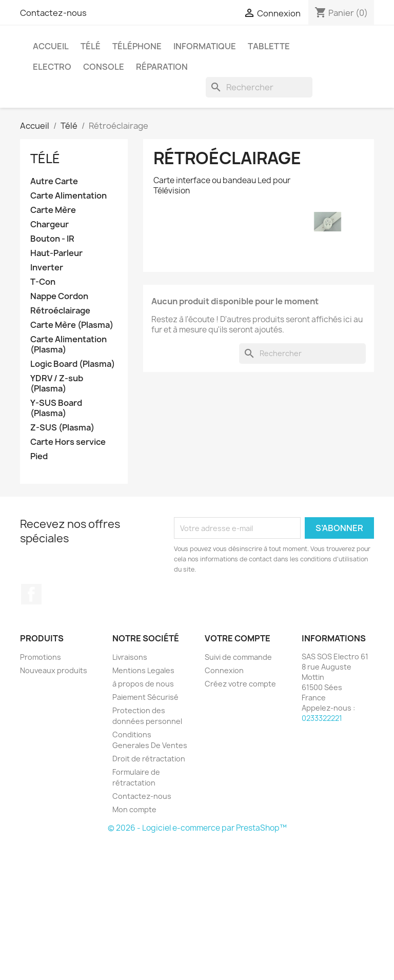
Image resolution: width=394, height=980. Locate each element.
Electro (52, 67)
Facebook (31, 594)
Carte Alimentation (68, 196)
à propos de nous (143, 684)
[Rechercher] (259, 87)
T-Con (43, 282)
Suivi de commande (238, 657)
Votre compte (238, 638)
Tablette (269, 46)
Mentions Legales (143, 670)
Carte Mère (53, 210)
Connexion (224, 670)
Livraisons (130, 657)
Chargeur (50, 224)
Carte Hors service (68, 442)
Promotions (41, 657)
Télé (91, 46)
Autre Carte (54, 181)
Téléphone (137, 46)
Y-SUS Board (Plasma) (56, 408)
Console (104, 67)
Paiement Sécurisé (145, 697)
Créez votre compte (240, 684)
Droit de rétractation (149, 759)
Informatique (205, 46)
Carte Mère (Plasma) (72, 325)
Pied (39, 456)
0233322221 (322, 718)
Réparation (162, 67)
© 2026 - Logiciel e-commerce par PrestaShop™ (197, 828)
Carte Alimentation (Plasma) (68, 345)
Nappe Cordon (59, 296)
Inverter (47, 268)
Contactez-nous (53, 13)
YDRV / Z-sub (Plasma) (57, 384)
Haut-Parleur (56, 253)
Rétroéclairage (60, 311)
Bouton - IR (52, 239)
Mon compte (134, 809)
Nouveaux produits (54, 670)
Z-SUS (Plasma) (62, 428)
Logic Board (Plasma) (73, 364)
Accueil (51, 46)
